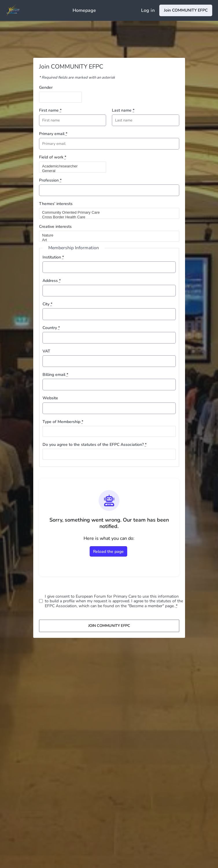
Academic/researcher (70, 166)
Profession (50, 180)
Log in (148, 10)
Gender (46, 87)
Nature (107, 235)
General (70, 171)
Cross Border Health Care (107, 217)
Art (107, 240)
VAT (46, 351)
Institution (53, 257)
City (47, 304)
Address (52, 281)
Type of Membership (63, 422)
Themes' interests (56, 204)
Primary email (53, 134)
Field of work (53, 157)
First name (50, 110)
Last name (123, 110)
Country (51, 328)
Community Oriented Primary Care (107, 213)
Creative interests (55, 227)
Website (50, 398)
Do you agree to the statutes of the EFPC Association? (95, 445)
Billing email (55, 375)
